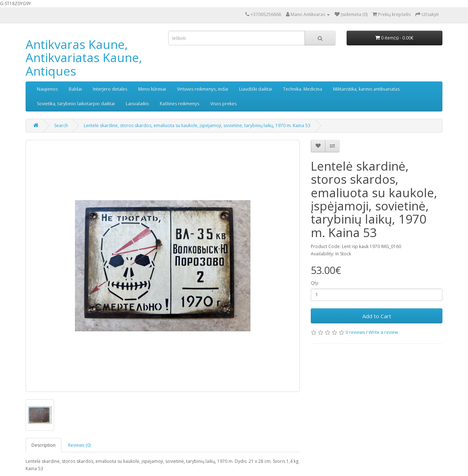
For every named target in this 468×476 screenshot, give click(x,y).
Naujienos (47, 89)
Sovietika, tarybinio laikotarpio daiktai (76, 104)
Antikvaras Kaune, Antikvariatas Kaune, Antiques (84, 58)
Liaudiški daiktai (256, 89)
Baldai (75, 89)
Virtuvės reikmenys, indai (203, 89)
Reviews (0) (79, 445)
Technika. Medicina (303, 89)
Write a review (383, 332)
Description (44, 445)
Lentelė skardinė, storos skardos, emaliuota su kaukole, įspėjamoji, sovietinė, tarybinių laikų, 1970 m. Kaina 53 (197, 125)
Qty (314, 283)
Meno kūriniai (152, 89)
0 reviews (355, 332)
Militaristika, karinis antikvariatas (366, 89)
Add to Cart (377, 316)
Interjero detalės (110, 89)
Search (61, 125)
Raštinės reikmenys (180, 104)
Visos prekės (223, 104)
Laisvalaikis (137, 104)
